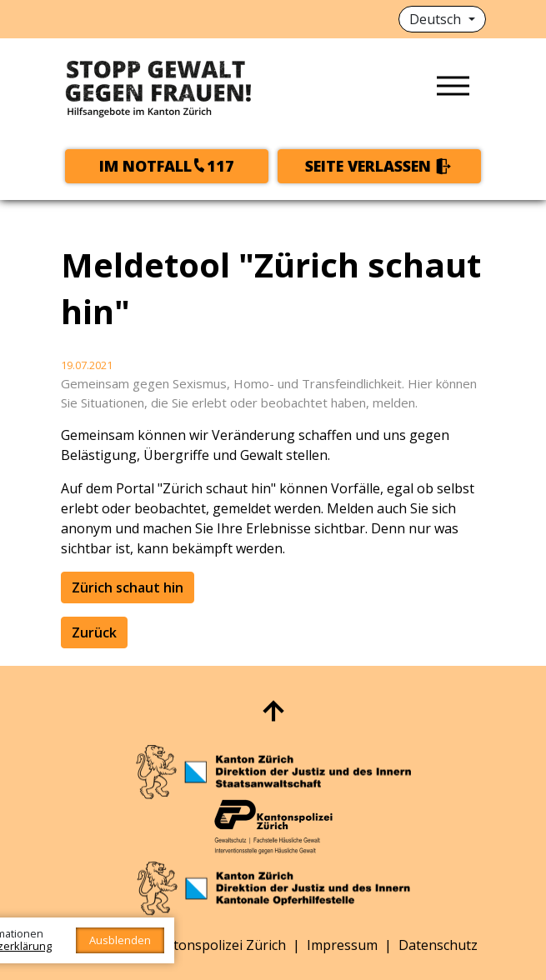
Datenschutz (438, 945)
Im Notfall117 (167, 166)
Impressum (342, 945)
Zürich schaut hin (128, 587)
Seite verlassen (368, 166)
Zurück (94, 632)
